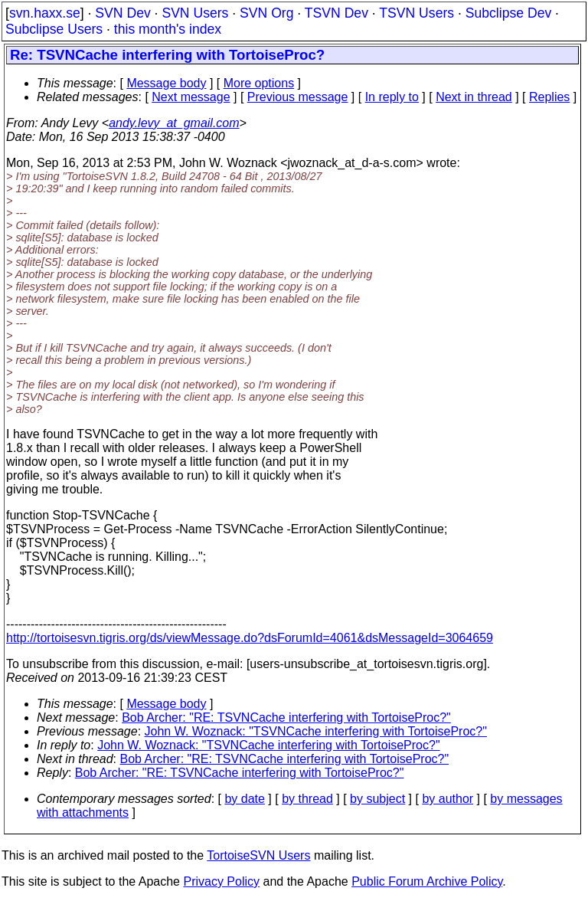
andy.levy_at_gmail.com (174, 123)
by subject (377, 799)
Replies (549, 97)
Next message (191, 97)
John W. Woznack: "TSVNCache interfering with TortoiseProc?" (316, 731)
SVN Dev (122, 13)
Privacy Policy (221, 881)
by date (244, 799)
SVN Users (195, 13)
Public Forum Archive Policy (427, 881)
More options (259, 83)
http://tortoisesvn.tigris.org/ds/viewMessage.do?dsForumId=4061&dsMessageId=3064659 (250, 638)
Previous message (298, 97)
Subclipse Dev (508, 13)
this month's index (168, 29)
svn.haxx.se (45, 13)
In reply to (392, 97)
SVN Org (266, 13)
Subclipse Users (54, 29)
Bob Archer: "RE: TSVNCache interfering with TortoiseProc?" (286, 718)
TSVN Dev (336, 13)
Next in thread (474, 97)
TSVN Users (416, 13)
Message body (166, 83)
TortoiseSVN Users (258, 855)
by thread (307, 799)
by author (448, 799)
